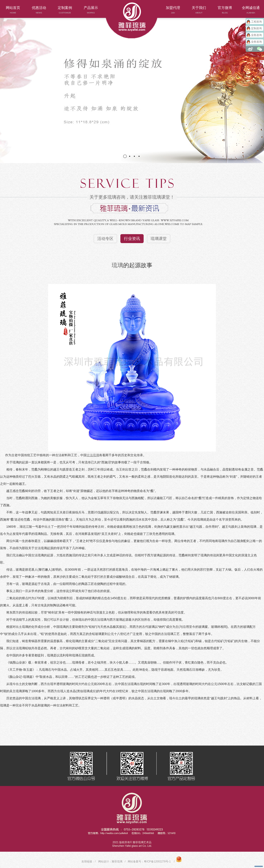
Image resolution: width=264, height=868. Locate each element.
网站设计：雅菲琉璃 (110, 862)
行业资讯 (132, 239)
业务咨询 (256, 35)
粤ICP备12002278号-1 (157, 862)
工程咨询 (256, 22)
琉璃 (117, 265)
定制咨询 (256, 28)
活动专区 (105, 239)
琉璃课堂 (159, 239)
